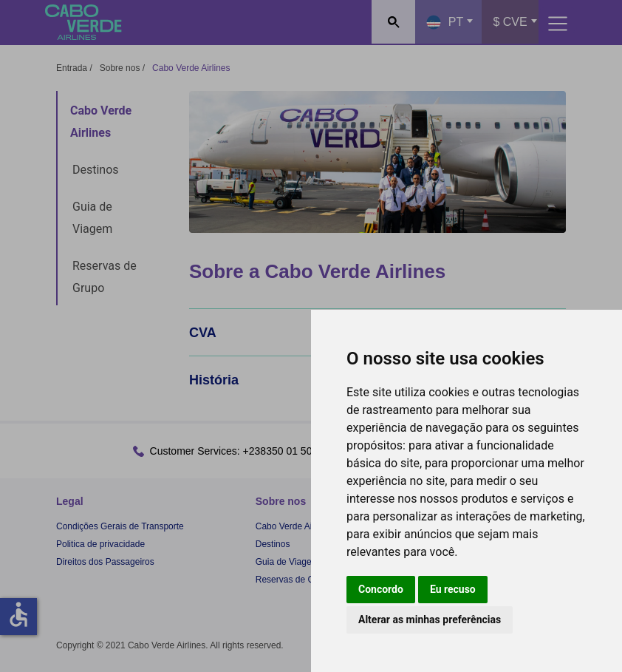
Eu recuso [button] (453, 589)
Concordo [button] (381, 589)
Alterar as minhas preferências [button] (430, 620)
